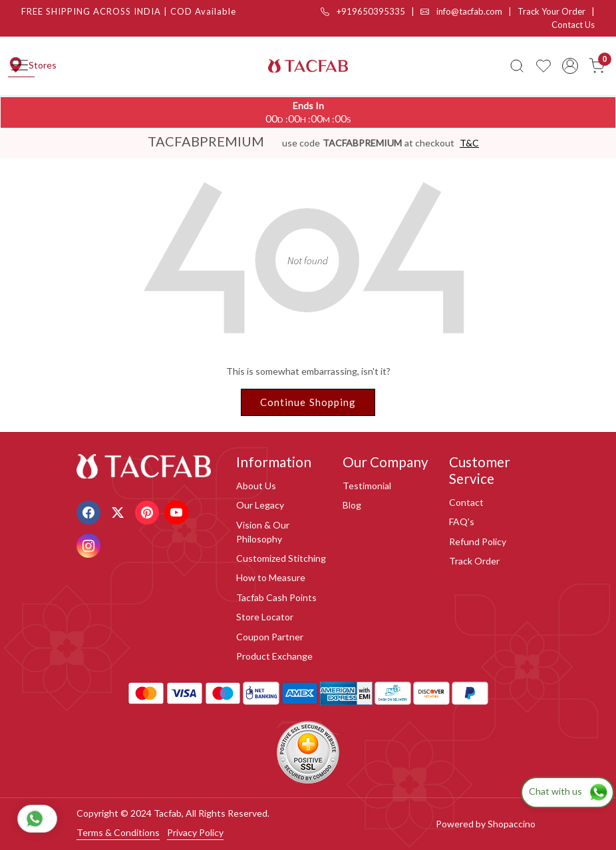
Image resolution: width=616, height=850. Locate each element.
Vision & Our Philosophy (263, 532)
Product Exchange (274, 656)
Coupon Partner (270, 637)
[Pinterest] (149, 511)
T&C (469, 143)
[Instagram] (90, 544)
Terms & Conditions (118, 832)
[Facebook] (90, 511)
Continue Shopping (308, 402)
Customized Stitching (281, 558)
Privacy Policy (195, 832)
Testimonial (367, 486)
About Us (256, 486)
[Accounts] (570, 66)
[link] (517, 66)
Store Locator (265, 617)
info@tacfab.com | (469, 11)
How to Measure (271, 577)
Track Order (474, 561)
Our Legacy (260, 505)
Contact (466, 502)
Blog (352, 505)
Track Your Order (551, 11)
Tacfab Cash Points (276, 597)
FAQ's (462, 522)
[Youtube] (178, 511)
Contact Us (573, 25)
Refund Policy (478, 541)
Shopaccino (512, 824)
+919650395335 (363, 11)
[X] (119, 511)
